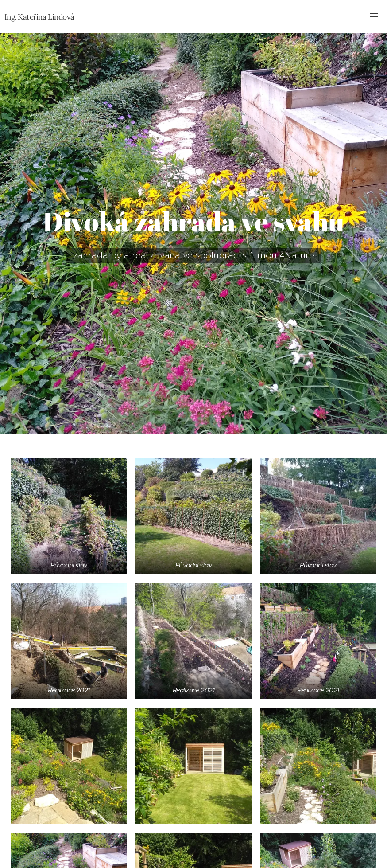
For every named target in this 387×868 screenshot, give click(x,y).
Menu (374, 17)
